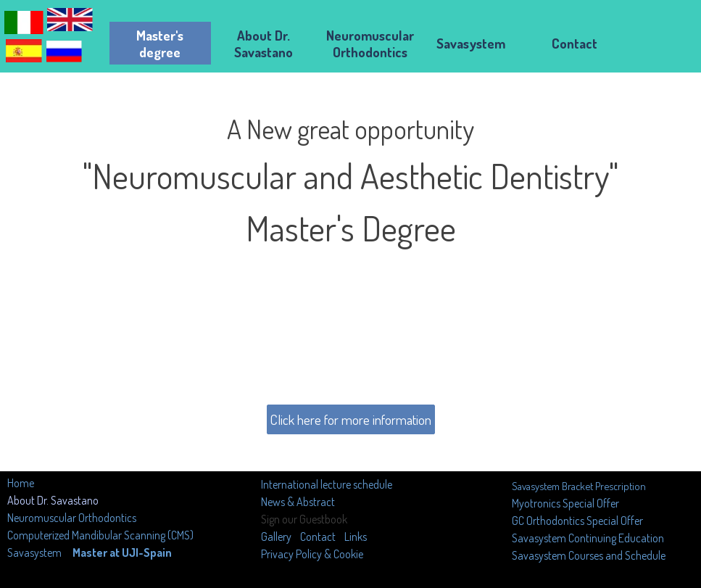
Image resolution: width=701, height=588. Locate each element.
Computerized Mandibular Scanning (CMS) (100, 535)
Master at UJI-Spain (122, 552)
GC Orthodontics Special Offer (577, 521)
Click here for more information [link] (351, 419)
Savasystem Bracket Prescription (579, 486)
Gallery (277, 537)
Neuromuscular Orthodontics (72, 518)
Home (21, 483)
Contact (318, 537)
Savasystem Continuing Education (588, 538)
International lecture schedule (327, 484)
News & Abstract (298, 502)
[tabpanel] (351, 242)
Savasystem (34, 552)
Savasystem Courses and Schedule (589, 555)
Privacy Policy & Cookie (312, 554)
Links (356, 537)
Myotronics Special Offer (565, 503)
